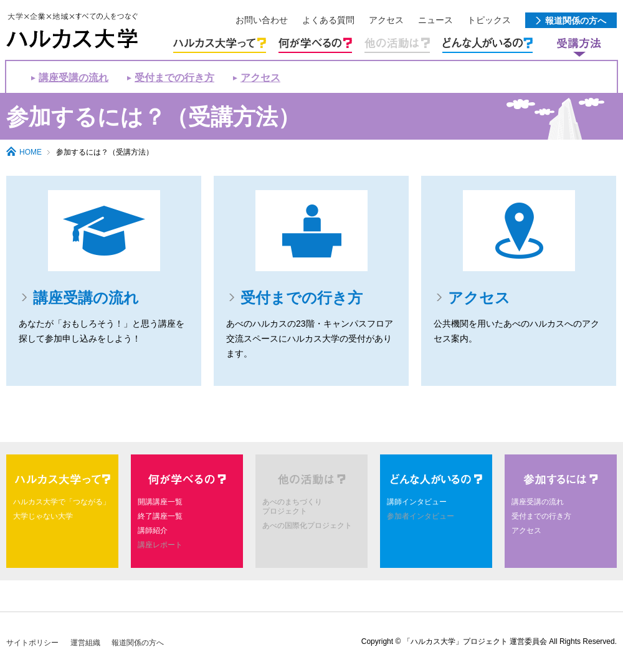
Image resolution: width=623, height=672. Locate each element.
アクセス (260, 78)
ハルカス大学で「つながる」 (62, 502)
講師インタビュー (417, 502)
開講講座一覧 (160, 502)
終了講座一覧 (160, 516)
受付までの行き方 (174, 78)
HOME (31, 152)
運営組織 (85, 643)
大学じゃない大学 (43, 516)
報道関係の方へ (138, 643)
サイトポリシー (32, 643)
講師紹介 (153, 530)
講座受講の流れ (74, 78)
